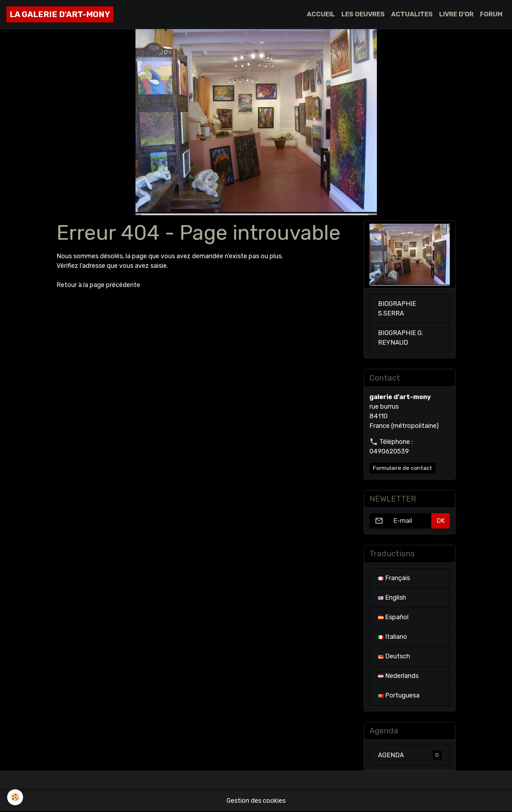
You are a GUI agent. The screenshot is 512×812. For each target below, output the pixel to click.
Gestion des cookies (256, 801)
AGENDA (410, 755)
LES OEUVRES (363, 14)
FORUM (491, 14)
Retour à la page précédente (98, 285)
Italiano (393, 637)
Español (393, 617)
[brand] (60, 14)
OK (441, 521)
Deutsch (394, 656)
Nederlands (398, 676)
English (392, 598)
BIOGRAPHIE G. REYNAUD (401, 338)
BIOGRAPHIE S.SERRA (397, 309)
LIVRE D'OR (456, 14)
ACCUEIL (321, 14)
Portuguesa (399, 695)
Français (394, 578)
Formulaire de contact (402, 468)
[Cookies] (15, 797)
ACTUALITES (412, 14)
